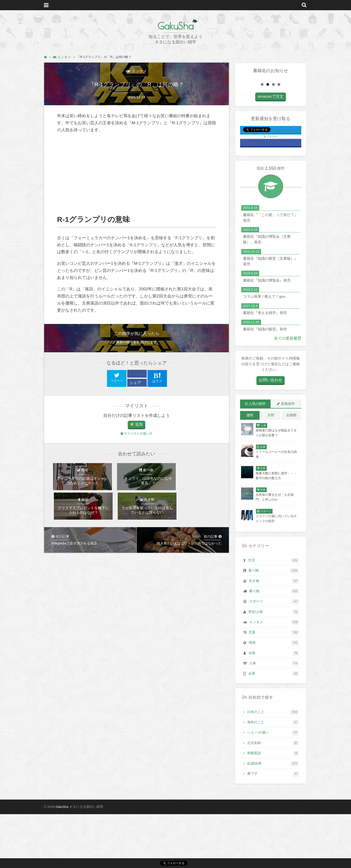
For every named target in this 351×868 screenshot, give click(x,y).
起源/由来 (273, 817)
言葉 (274, 686)
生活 (273, 614)
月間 (271, 469)
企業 (274, 728)
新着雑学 (288, 458)
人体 (274, 717)
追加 (139, 426)
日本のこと (273, 766)
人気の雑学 (257, 458)
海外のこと (273, 776)
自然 (274, 707)
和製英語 (273, 807)
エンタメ (139, 71)
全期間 (291, 469)
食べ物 (274, 625)
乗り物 (274, 645)
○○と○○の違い (273, 787)
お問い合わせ (271, 434)
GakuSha (175, 26)
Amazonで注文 (270, 151)
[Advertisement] (136, 175)
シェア (136, 384)
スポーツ (274, 655)
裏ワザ (273, 828)
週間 (250, 469)
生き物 (274, 635)
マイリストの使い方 (136, 435)
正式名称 (273, 797)
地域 (274, 697)
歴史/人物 (274, 666)
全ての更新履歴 (288, 392)
